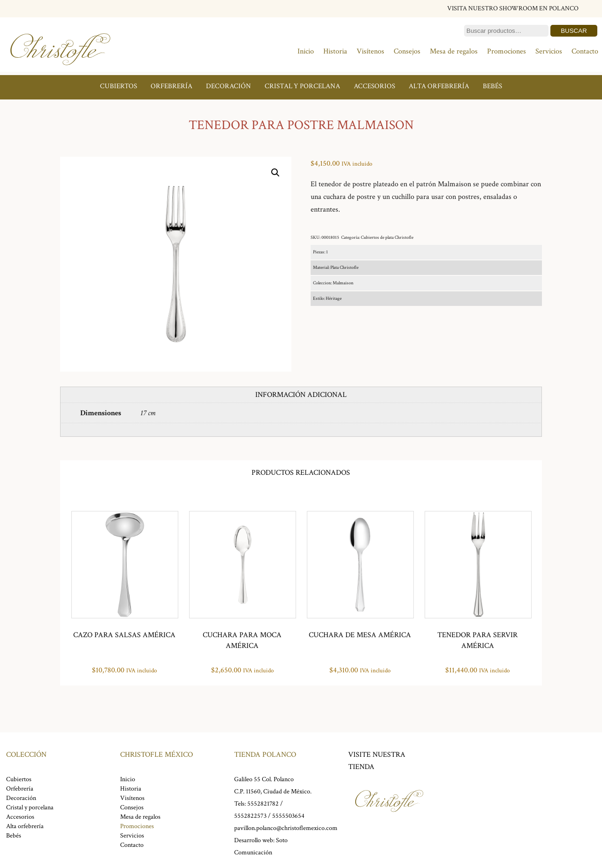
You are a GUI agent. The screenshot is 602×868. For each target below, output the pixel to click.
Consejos (407, 51)
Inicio (306, 51)
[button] (275, 173)
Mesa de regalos (454, 51)
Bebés (492, 86)
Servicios (549, 51)
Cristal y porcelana (302, 86)
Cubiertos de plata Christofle (387, 238)
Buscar (574, 31)
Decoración (229, 86)
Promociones (507, 51)
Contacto (585, 51)
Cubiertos (118, 86)
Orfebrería (171, 86)
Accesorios (374, 86)
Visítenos (370, 51)
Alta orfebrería (439, 86)
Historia (335, 51)
